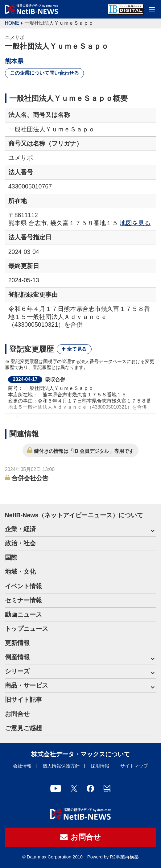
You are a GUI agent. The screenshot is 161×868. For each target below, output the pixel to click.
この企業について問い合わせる (44, 73)
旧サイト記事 (23, 700)
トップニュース (27, 629)
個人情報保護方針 (61, 766)
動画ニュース (23, 614)
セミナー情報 (23, 600)
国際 (11, 557)
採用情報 (100, 766)
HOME (12, 23)
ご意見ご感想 (23, 728)
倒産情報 (17, 657)
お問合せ (17, 714)
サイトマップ (134, 766)
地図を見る (135, 223)
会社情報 (22, 766)
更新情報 (17, 643)
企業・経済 (20, 529)
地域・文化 (20, 572)
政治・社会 (20, 543)
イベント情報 (23, 586)
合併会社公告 (30, 478)
